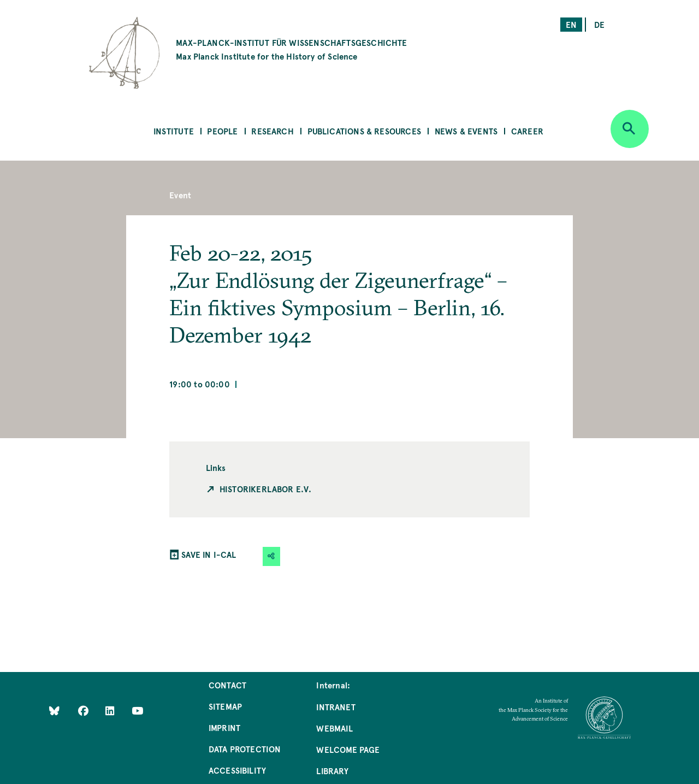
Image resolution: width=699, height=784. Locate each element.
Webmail (334, 728)
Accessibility (237, 770)
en (571, 24)
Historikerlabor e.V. (266, 489)
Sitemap (225, 706)
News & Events (466, 131)
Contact (227, 685)
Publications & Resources (364, 131)
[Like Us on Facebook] (84, 710)
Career (527, 131)
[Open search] (630, 129)
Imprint (224, 727)
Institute (174, 131)
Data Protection (245, 749)
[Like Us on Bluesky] (54, 710)
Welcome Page (348, 749)
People (222, 131)
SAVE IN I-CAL (209, 554)
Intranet (336, 707)
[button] (271, 556)
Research (272, 131)
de (599, 24)
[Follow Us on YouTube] (137, 710)
